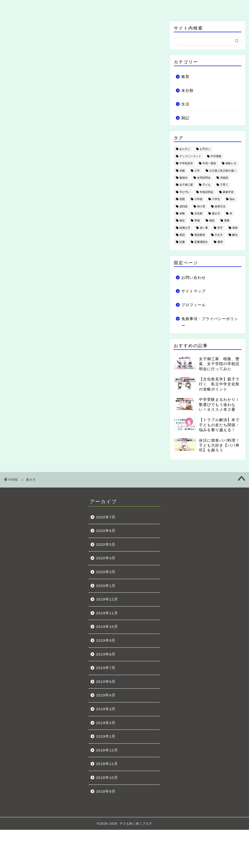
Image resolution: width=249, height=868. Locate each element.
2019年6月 (106, 682)
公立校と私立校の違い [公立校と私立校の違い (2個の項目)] (223, 171)
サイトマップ (194, 291)
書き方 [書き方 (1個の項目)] (216, 213)
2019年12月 (107, 599)
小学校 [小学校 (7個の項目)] (198, 199)
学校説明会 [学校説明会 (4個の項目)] (207, 192)
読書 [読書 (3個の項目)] (182, 242)
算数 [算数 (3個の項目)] (227, 221)
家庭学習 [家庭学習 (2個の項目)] (228, 192)
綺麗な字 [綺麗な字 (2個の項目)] (185, 228)
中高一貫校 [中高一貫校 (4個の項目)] (209, 164)
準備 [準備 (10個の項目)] (197, 221)
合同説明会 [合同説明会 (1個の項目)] (204, 178)
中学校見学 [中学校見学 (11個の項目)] (186, 164)
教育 (77, 7)
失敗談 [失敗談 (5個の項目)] (224, 178)
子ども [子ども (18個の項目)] (207, 185)
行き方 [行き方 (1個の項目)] (219, 235)
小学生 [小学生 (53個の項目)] (216, 199)
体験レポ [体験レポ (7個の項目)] (231, 164)
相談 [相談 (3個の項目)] (212, 221)
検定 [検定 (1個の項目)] (182, 221)
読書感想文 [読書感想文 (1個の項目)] (201, 242)
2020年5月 (106, 545)
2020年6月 (106, 531)
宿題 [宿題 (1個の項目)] (182, 199)
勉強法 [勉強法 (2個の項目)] (184, 178)
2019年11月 (107, 613)
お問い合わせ (220, 7)
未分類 (187, 91)
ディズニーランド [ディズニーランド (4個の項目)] (190, 156)
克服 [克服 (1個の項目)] (182, 171)
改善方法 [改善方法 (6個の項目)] (220, 206)
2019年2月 (106, 723)
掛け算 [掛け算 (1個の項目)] (201, 206)
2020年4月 (106, 558)
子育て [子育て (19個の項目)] (224, 185)
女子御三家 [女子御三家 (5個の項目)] (186, 185)
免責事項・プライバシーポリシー (210, 322)
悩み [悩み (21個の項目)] (232, 199)
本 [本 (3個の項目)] (231, 213)
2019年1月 (106, 736)
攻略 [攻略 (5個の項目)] (182, 213)
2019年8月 (106, 654)
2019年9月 (106, 640)
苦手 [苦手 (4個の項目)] (220, 228)
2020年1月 (106, 586)
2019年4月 (106, 695)
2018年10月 (107, 778)
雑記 (172, 7)
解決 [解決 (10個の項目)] (235, 235)
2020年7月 (106, 517)
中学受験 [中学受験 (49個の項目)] (216, 156)
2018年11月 (107, 764)
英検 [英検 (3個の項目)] (235, 228)
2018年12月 (107, 750)
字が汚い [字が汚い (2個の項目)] (185, 192)
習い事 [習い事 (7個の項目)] (204, 228)
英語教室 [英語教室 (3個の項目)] (200, 235)
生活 (125, 7)
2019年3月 (106, 709)
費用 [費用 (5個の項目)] (220, 242)
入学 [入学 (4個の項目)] (197, 171)
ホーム (29, 7)
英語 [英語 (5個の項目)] (182, 235)
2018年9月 (106, 791)
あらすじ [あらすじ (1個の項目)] (185, 149)
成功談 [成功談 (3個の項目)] (184, 206)
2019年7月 (106, 668)
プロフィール (194, 305)
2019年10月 (107, 627)
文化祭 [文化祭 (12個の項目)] (198, 213)
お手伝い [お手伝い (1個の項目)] (205, 149)
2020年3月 (106, 572)
